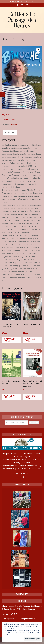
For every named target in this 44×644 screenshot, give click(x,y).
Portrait (14, 125)
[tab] (10, 132)
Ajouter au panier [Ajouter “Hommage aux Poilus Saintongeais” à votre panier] (9, 340)
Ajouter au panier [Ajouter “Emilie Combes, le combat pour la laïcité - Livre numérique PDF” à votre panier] (30, 397)
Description (10, 132)
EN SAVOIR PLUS (22, 474)
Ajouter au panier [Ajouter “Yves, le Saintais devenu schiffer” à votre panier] (9, 397)
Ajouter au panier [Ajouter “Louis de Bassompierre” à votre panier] (30, 340)
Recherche (34, 422)
